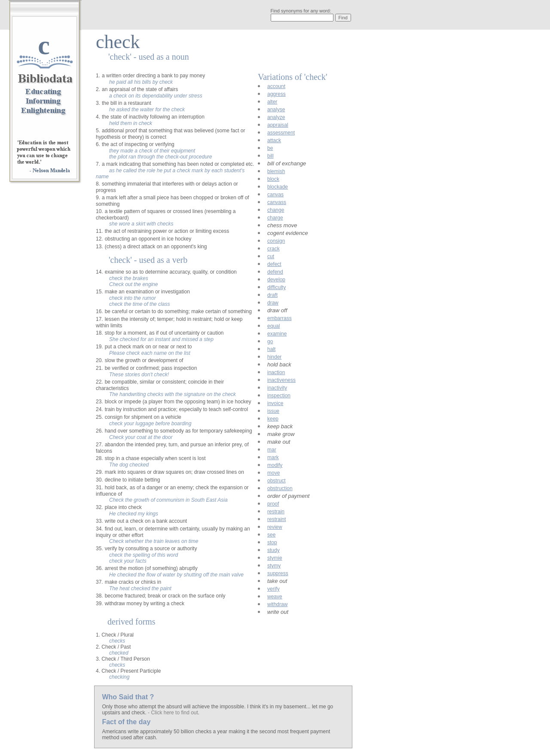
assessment (281, 133)
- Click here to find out (173, 713)
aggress (277, 94)
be (270, 148)
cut (271, 256)
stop (272, 543)
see (271, 535)
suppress (278, 573)
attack (274, 140)
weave (275, 597)
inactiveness (281, 380)
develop (276, 280)
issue (273, 411)
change (276, 210)
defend (275, 272)
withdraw (277, 604)
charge (275, 218)
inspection (279, 396)
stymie (275, 558)
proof (273, 504)
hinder (274, 357)
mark (273, 457)
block (273, 179)
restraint (277, 519)
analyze (276, 117)
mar (272, 450)
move (273, 473)
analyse (276, 110)
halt (271, 349)
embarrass (280, 318)
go (270, 341)
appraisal (278, 125)
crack (273, 249)
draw (273, 303)
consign (276, 241)
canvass (277, 202)
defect (274, 264)
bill (270, 156)
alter (272, 102)
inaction (276, 372)
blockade (278, 187)
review (275, 527)
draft (272, 295)
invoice (275, 403)
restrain (276, 512)
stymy (274, 566)
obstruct (277, 481)
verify (273, 589)
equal (273, 326)
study (273, 550)
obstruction (280, 488)
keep (273, 419)
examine (277, 334)
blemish (276, 171)
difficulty (277, 287)
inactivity (277, 388)
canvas (275, 195)
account (276, 86)
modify (275, 465)
